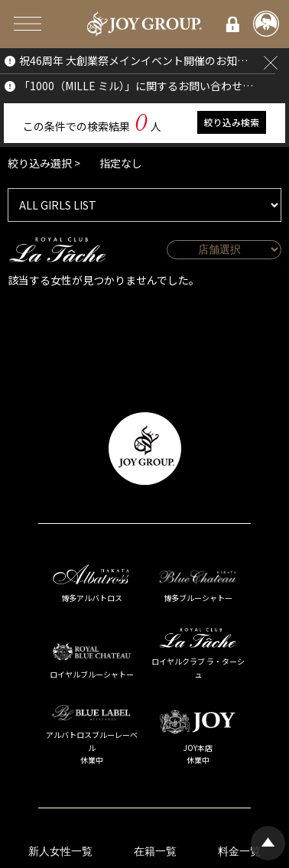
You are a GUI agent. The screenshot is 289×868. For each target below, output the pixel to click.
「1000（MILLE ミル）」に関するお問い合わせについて (138, 86)
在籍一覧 (155, 852)
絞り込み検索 (232, 122)
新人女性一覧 (60, 852)
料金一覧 (239, 852)
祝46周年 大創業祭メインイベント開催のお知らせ (138, 60)
